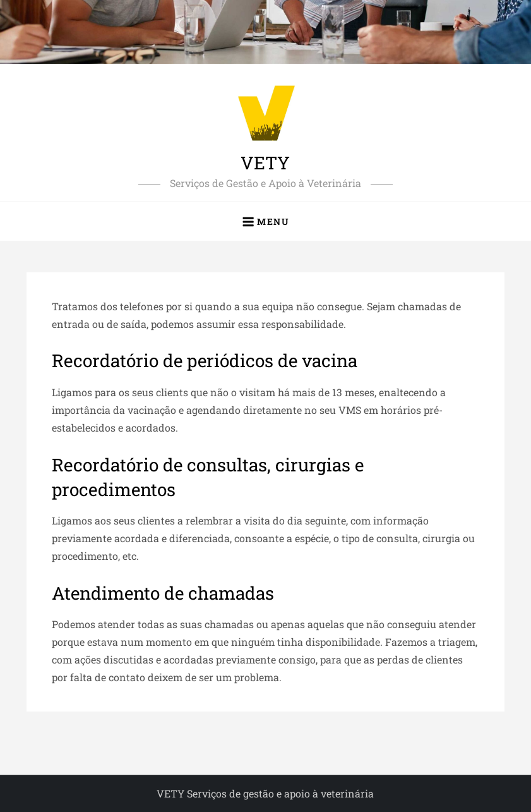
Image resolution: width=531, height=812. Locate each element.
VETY (265, 163)
